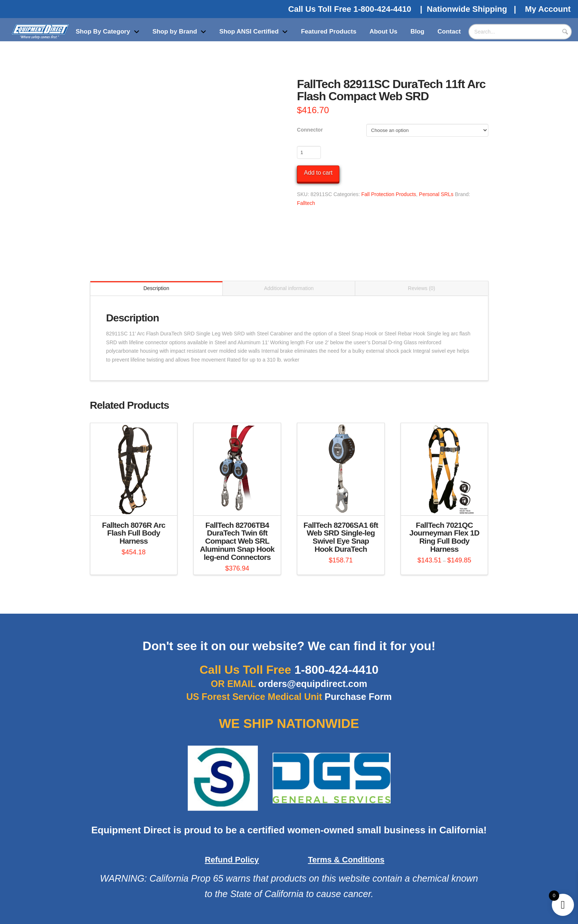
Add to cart (318, 173)
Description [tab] (156, 288)
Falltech (306, 203)
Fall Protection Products (389, 194)
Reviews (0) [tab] (422, 288)
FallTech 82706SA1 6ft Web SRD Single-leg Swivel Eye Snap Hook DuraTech (341, 537)
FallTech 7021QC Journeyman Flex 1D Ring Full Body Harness (444, 537)
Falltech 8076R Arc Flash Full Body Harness (134, 533)
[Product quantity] (309, 152)
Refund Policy (232, 860)
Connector (310, 130)
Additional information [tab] (289, 288)
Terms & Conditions (346, 860)
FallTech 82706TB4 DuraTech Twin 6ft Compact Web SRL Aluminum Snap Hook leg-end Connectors (237, 541)
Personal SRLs (436, 194)
